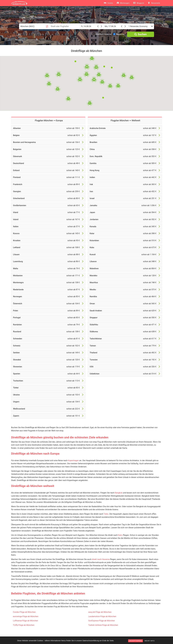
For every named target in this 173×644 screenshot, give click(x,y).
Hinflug (82, 22)
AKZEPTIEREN (135, 641)
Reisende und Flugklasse (136, 22)
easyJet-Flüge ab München (100, 612)
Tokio (106, 514)
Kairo (120, 535)
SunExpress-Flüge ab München (102, 621)
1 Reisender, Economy (138, 26)
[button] (103, 98)
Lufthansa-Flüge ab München (26, 621)
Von (21, 22)
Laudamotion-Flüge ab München (102, 616)
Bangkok (119, 493)
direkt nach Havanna (101, 559)
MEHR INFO (150, 641)
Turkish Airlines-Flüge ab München (103, 625)
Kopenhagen (73, 460)
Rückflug (107, 22)
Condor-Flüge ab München (24, 612)
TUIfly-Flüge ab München (24, 625)
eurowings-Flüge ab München (26, 616)
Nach (51, 22)
